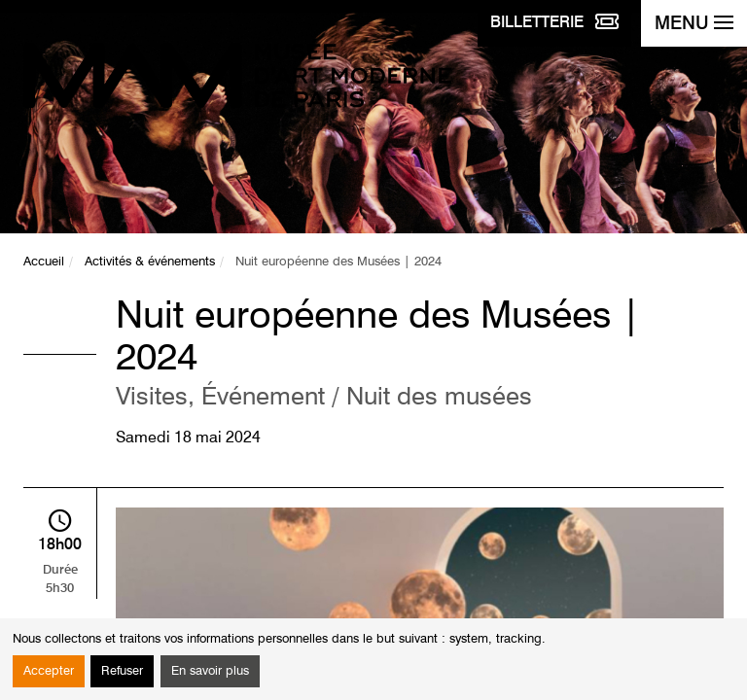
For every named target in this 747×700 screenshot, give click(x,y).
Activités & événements (150, 262)
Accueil (44, 262)
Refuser (122, 671)
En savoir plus (210, 671)
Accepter (49, 671)
